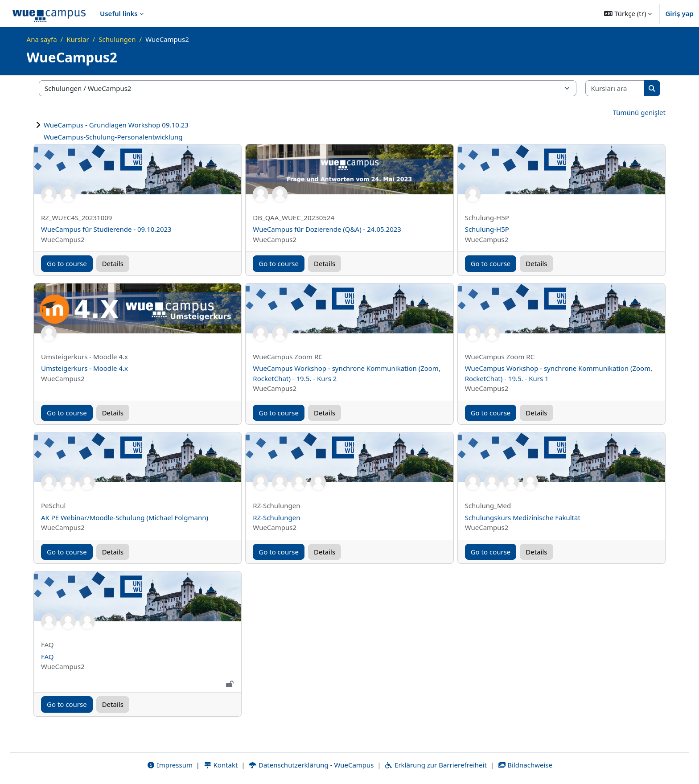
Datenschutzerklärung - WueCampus (311, 765)
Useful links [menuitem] (119, 13)
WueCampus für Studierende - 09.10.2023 (106, 229)
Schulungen (117, 39)
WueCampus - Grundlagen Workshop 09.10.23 (116, 125)
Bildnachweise (525, 765)
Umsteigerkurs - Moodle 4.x (84, 368)
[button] (628, 13)
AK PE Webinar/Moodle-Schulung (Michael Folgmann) (125, 517)
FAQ (47, 657)
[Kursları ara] (615, 88)
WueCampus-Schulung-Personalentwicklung (113, 137)
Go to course (67, 263)
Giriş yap (679, 13)
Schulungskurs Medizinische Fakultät (523, 517)
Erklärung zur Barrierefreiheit (435, 765)
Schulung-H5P (487, 229)
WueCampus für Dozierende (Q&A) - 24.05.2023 (327, 229)
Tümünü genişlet (639, 112)
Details (113, 263)
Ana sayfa (42, 39)
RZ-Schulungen (276, 517)
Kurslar (78, 39)
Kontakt (221, 765)
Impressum (170, 765)
